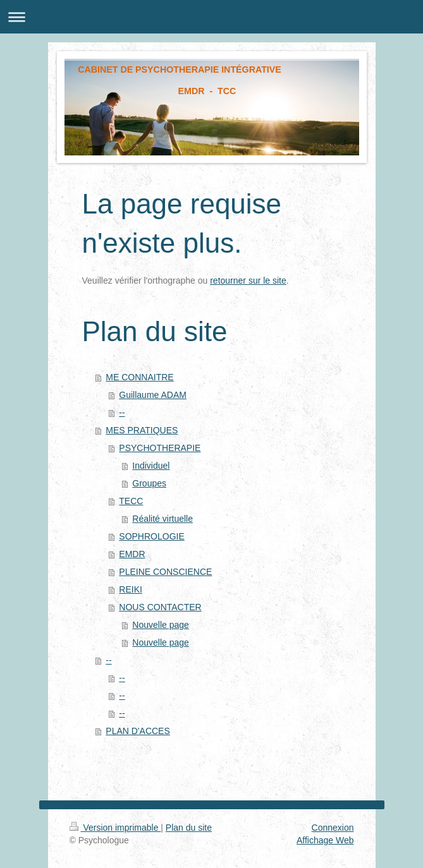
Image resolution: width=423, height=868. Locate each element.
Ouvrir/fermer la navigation (212, 17)
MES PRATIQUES (142, 430)
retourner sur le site (248, 280)
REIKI (131, 589)
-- (122, 413)
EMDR (132, 554)
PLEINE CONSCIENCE (165, 572)
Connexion (333, 828)
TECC (131, 501)
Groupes (149, 483)
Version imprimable (115, 828)
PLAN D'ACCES (138, 731)
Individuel (151, 466)
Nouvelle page (161, 625)
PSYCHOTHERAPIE (160, 448)
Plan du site (189, 828)
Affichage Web (325, 840)
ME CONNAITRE (139, 377)
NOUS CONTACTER (160, 607)
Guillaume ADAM (153, 395)
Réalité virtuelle (162, 519)
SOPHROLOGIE (151, 536)
